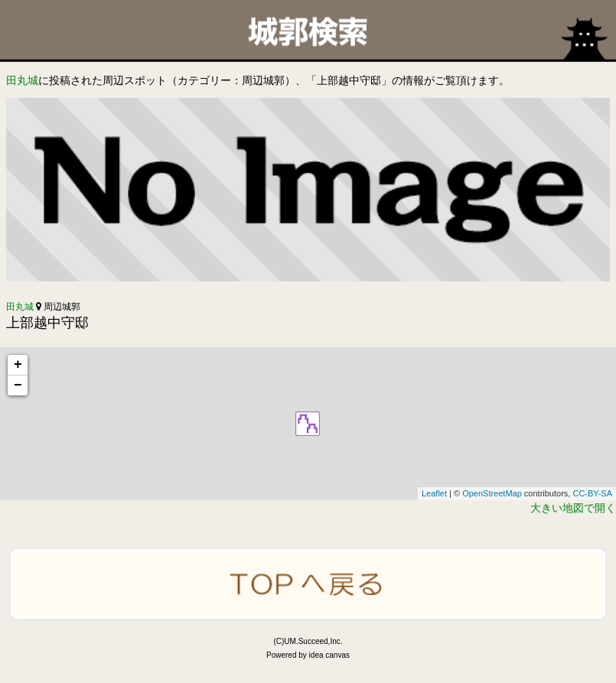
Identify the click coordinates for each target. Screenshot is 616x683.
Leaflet (434, 493)
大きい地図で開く (573, 508)
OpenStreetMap (492, 493)
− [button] (18, 385)
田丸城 (22, 80)
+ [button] (18, 365)
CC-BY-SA (592, 493)
